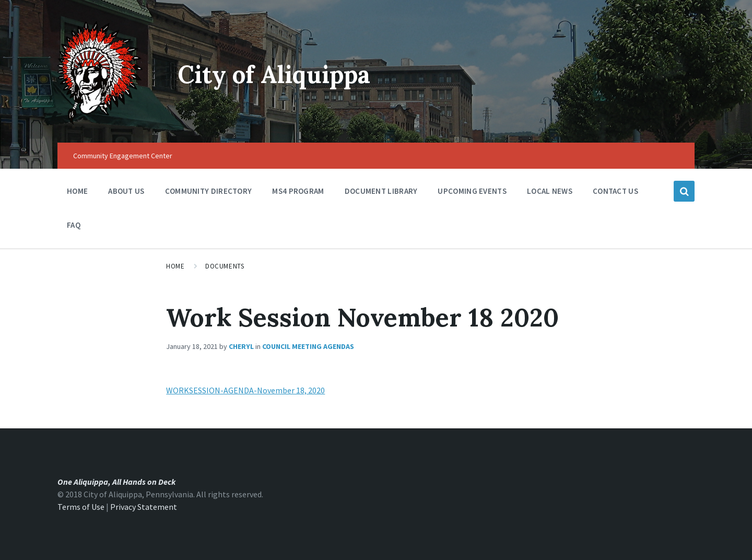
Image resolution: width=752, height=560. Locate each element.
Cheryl (241, 346)
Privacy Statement (144, 507)
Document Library (381, 194)
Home (77, 191)
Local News (550, 191)
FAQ (74, 225)
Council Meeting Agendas (308, 346)
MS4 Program (298, 191)
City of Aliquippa (279, 74)
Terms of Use (81, 507)
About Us (126, 194)
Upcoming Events (472, 194)
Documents (225, 266)
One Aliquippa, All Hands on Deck (116, 482)
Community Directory (209, 194)
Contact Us (615, 191)
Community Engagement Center (123, 156)
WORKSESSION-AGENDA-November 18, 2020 (245, 390)
